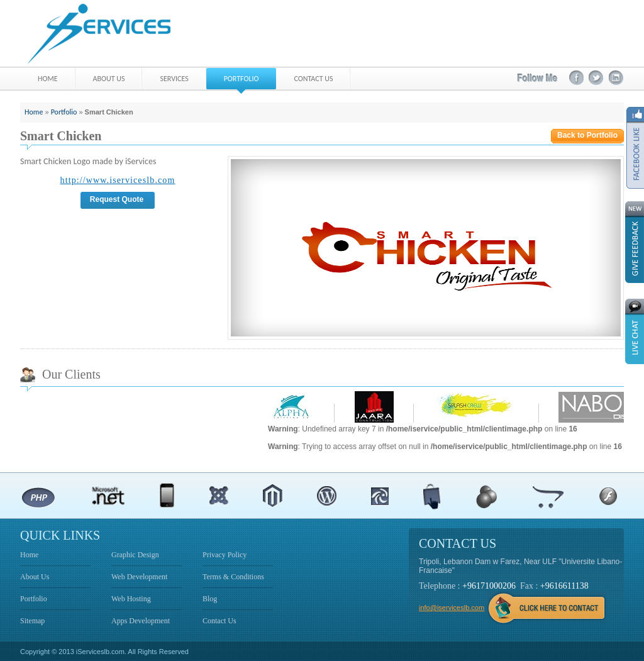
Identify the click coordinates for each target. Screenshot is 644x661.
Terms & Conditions (233, 577)
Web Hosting (131, 599)
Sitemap (32, 621)
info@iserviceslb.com (452, 608)
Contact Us (219, 621)
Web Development (139, 577)
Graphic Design (135, 555)
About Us (35, 577)
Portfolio (64, 112)
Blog (210, 599)
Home (34, 112)
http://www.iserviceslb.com (118, 180)
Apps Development (141, 621)
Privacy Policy (225, 555)
